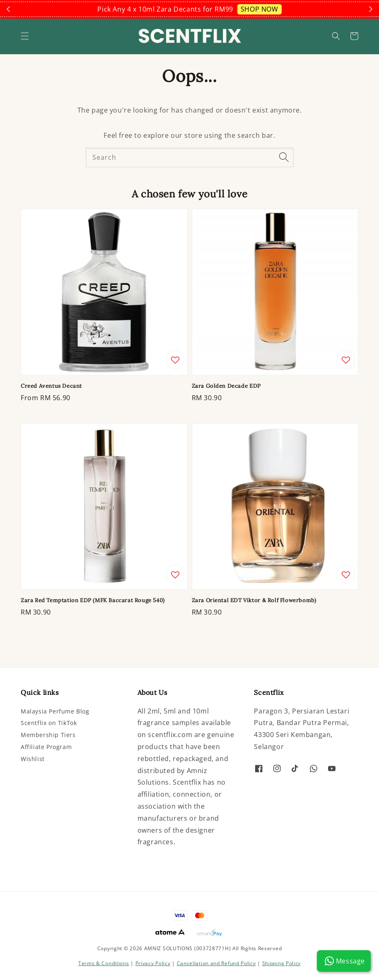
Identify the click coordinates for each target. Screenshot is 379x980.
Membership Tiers (48, 735)
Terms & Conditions (104, 963)
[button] (25, 36)
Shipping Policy (282, 963)
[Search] (284, 157)
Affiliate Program (46, 747)
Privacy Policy (153, 963)
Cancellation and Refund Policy (216, 963)
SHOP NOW (260, 9)
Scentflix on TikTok (49, 723)
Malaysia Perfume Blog (55, 711)
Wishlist (33, 759)
